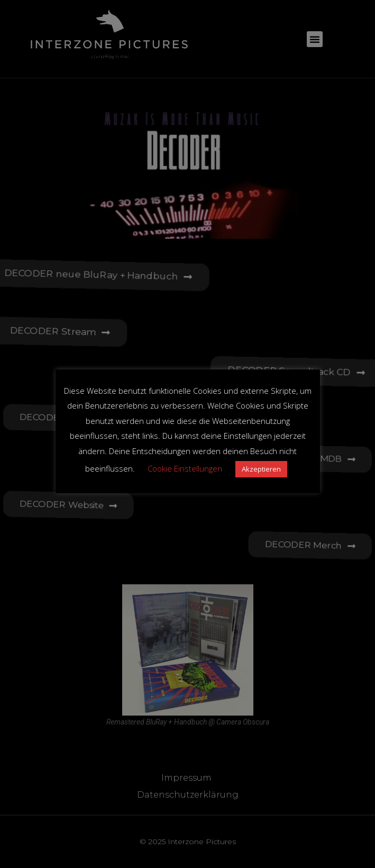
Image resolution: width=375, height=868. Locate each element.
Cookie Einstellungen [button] (185, 468)
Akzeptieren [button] (261, 469)
